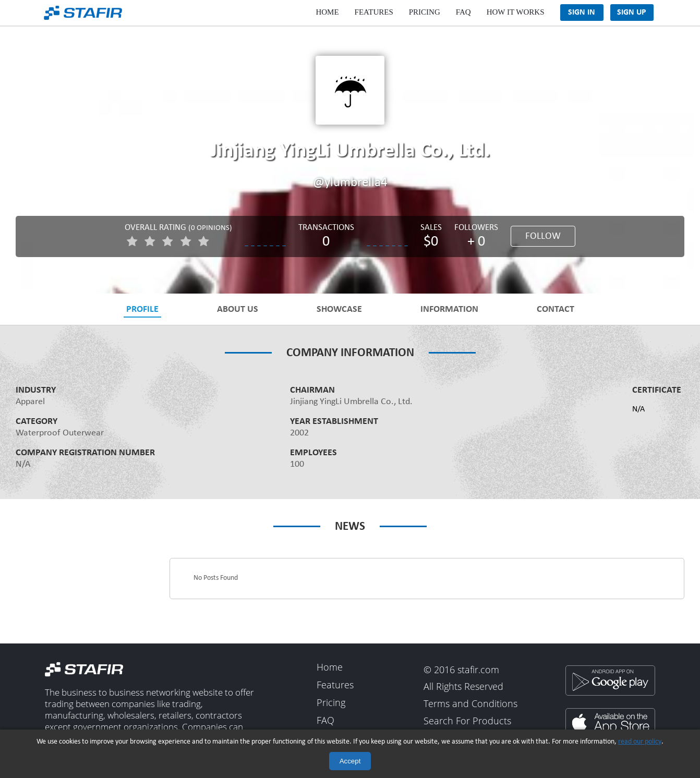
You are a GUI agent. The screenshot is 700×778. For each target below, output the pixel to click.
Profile (142, 309)
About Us (238, 309)
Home (327, 12)
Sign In (582, 13)
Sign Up (632, 13)
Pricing (425, 12)
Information (449, 309)
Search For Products (467, 721)
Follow (543, 236)
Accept (350, 761)
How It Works (516, 12)
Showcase (339, 309)
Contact (556, 309)
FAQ (463, 12)
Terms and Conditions (470, 703)
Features (374, 12)
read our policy (640, 742)
